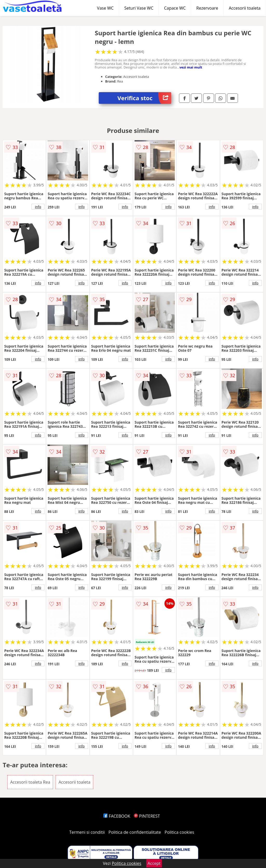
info (38, 207)
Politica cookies (179, 832)
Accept (154, 863)
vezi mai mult (191, 67)
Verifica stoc (144, 98)
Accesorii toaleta (245, 8)
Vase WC (105, 8)
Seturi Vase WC (139, 8)
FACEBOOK (117, 816)
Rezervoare (207, 8)
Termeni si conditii (87, 832)
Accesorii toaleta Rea (30, 782)
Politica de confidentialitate (135, 832)
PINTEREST (147, 816)
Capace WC (175, 8)
